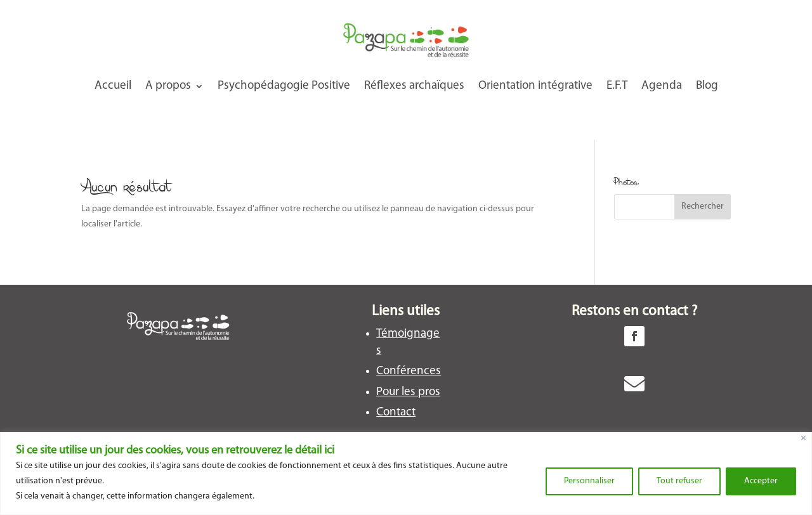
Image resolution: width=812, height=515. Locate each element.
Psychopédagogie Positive (284, 86)
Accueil (113, 86)
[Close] (803, 438)
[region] (406, 473)
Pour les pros (408, 392)
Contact (396, 413)
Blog (707, 86)
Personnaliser (589, 481)
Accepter (761, 481)
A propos (168, 86)
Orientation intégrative (535, 86)
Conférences (409, 371)
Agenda (662, 86)
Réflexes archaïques (414, 86)
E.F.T (617, 86)
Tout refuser (679, 481)
